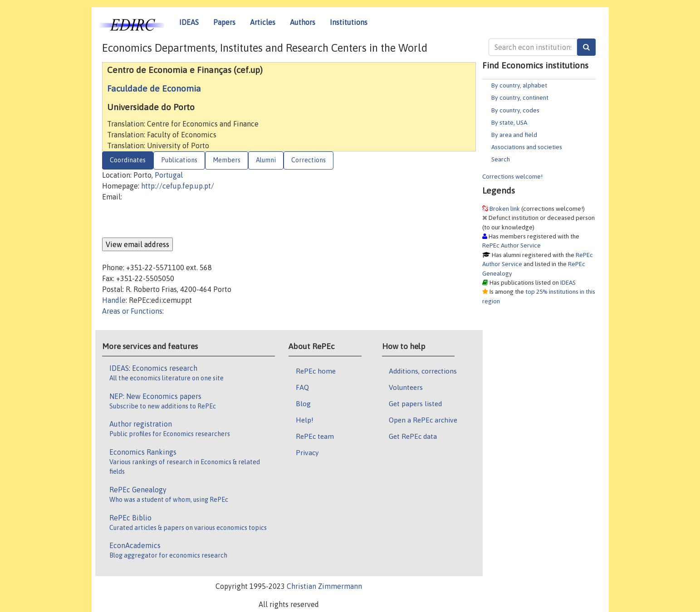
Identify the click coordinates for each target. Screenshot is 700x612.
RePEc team (315, 436)
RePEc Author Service (512, 245)
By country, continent (520, 97)
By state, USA (509, 122)
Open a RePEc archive (423, 420)
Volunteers (406, 387)
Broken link (505, 209)
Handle (114, 300)
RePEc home (316, 371)
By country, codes (515, 110)
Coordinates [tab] (128, 160)
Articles (263, 22)
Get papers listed (415, 403)
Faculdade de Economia (154, 88)
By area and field (514, 135)
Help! (305, 420)
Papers (224, 22)
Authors (303, 22)
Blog (303, 403)
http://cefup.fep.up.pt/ (178, 186)
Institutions (349, 22)
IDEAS (189, 22)
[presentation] (171, 220)
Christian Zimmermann (324, 586)
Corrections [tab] (308, 160)
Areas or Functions (132, 311)
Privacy (307, 452)
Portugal (169, 175)
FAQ (302, 387)
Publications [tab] (179, 160)
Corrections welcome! (512, 176)
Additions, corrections (423, 371)
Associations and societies (527, 147)
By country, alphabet (519, 85)
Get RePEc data (413, 436)
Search (501, 159)
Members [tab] (227, 160)
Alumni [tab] (266, 160)
